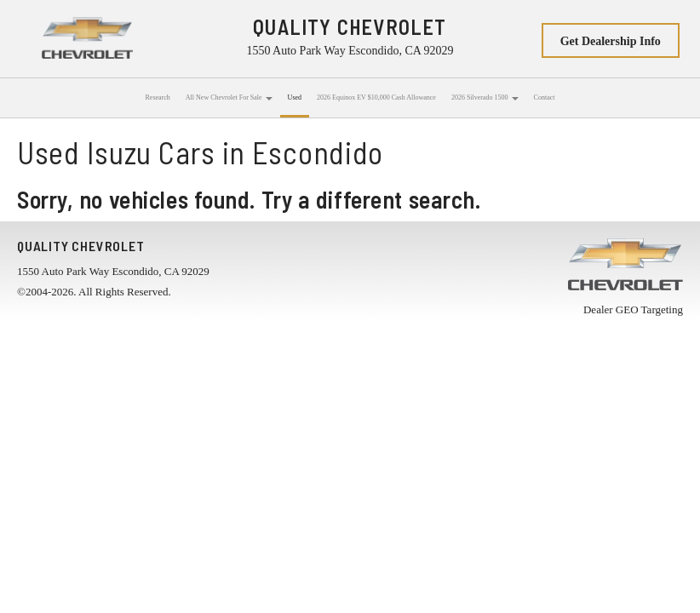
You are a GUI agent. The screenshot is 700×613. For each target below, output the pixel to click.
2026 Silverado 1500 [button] (485, 97)
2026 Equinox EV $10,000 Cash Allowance (376, 97)
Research (158, 97)
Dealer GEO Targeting (633, 309)
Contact (545, 97)
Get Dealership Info (611, 41)
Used (295, 97)
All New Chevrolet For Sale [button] (229, 97)
